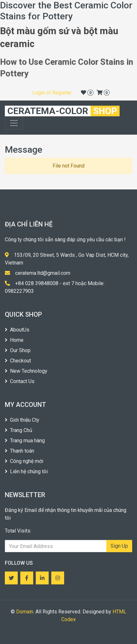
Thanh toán (20, 451)
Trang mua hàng (25, 441)
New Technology (26, 371)
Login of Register (52, 93)
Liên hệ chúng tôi (26, 471)
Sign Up (119, 546)
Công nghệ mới (24, 461)
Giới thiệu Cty (22, 420)
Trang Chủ (19, 430)
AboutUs (17, 330)
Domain (25, 612)
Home (14, 340)
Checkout (18, 361)
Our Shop (18, 350)
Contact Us (20, 381)
